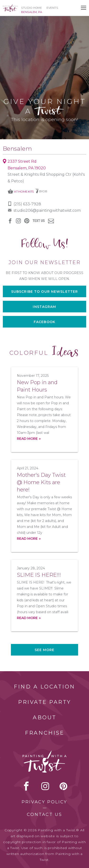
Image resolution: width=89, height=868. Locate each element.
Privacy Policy (44, 802)
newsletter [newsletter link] (51, 221)
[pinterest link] (27, 221)
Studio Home (31, 8)
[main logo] (10, 6)
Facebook (44, 322)
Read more (27, 439)
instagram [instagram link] (18, 221)
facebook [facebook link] (10, 221)
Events (52, 8)
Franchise (45, 733)
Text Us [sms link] (39, 221)
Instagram (44, 307)
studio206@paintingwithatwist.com (47, 210)
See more (45, 650)
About (45, 717)
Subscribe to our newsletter (44, 292)
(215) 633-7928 (27, 204)
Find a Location (44, 687)
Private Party (45, 702)
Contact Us (44, 814)
